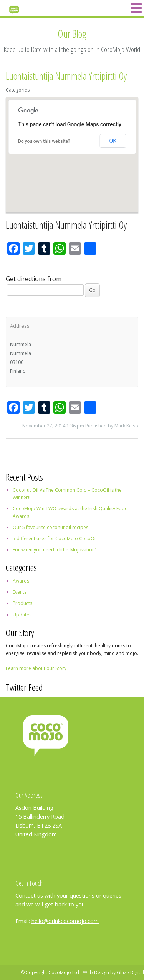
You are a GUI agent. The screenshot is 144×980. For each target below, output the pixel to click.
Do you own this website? (44, 141)
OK (113, 141)
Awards (21, 581)
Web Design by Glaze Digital (113, 972)
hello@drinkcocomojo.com (65, 921)
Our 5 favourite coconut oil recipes (50, 527)
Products (22, 603)
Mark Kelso (126, 426)
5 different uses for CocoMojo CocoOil (55, 539)
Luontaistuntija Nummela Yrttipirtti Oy (66, 76)
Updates (22, 615)
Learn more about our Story (36, 668)
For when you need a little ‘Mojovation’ (54, 550)
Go (92, 290)
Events (20, 592)
